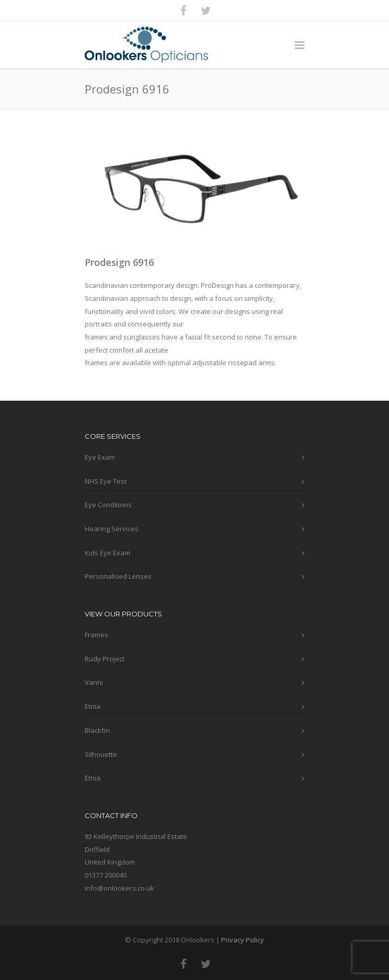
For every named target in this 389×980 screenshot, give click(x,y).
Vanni (94, 682)
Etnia (93, 706)
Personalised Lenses (118, 576)
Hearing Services (112, 529)
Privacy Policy (243, 940)
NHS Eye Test (106, 481)
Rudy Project (105, 659)
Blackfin (97, 730)
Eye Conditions (108, 505)
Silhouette (101, 754)
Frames (96, 635)
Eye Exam (100, 457)
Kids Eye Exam (107, 553)
